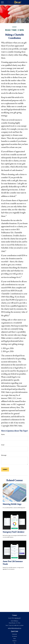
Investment (15, 636)
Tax (15, 643)
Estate (15, 638)
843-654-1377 (18, 618)
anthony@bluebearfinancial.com (15, 628)
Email (3, 445)
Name (3, 434)
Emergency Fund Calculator (14, 532)
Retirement (14, 634)
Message (4, 455)
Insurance (15, 641)
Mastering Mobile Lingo (12, 504)
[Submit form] (5, 469)
